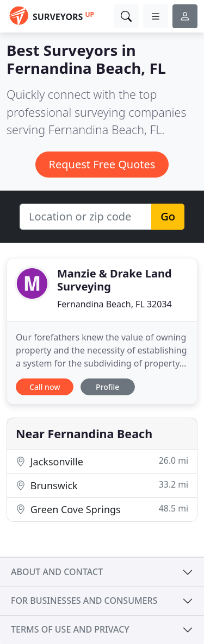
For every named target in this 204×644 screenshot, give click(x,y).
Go (168, 216)
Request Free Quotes (102, 164)
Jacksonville (102, 461)
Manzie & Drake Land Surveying (115, 280)
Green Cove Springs (102, 509)
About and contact (57, 572)
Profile (107, 387)
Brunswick (102, 485)
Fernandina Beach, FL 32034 (115, 304)
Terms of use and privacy (70, 629)
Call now (45, 387)
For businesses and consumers (84, 601)
